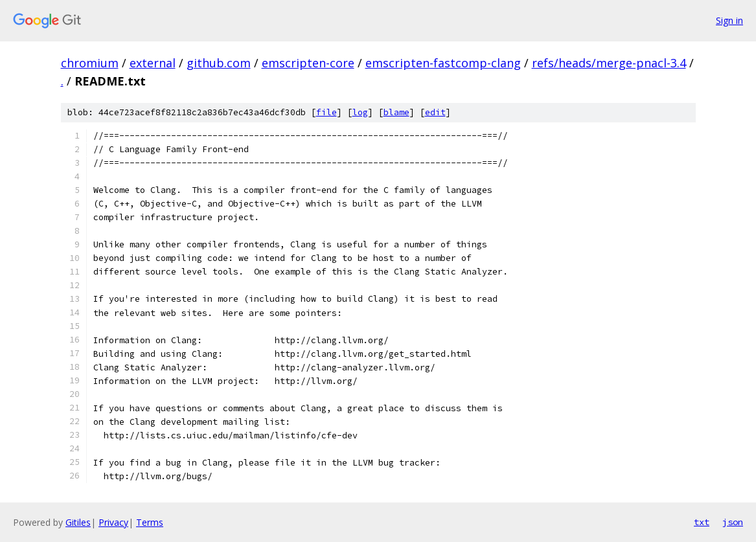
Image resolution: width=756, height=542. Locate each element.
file (326, 112)
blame (396, 112)
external (153, 63)
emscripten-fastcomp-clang (443, 63)
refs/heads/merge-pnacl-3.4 (609, 63)
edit (435, 112)
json (733, 522)
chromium (90, 63)
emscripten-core (308, 63)
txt (702, 522)
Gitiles (78, 522)
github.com (219, 63)
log (360, 112)
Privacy (113, 522)
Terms (150, 522)
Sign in (729, 20)
